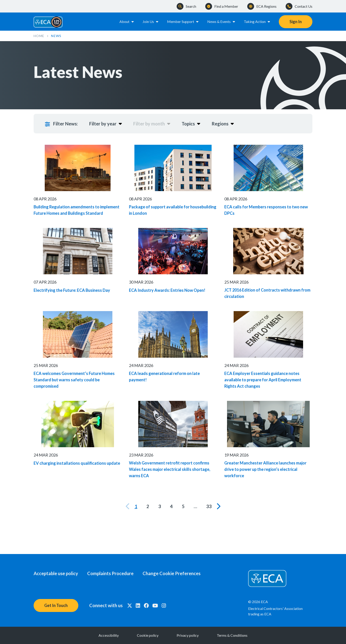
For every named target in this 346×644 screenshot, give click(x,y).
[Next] (218, 506)
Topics (191, 124)
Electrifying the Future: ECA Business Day (72, 290)
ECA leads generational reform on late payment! (164, 377)
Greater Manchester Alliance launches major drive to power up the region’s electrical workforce (265, 469)
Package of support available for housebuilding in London (173, 210)
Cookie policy (148, 635)
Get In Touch (56, 605)
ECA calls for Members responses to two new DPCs (266, 210)
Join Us (151, 21)
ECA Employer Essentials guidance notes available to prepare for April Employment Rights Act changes (263, 380)
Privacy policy (188, 635)
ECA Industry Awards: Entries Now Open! (167, 290)
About (127, 21)
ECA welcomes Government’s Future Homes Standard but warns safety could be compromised (74, 380)
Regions (223, 124)
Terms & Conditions (232, 635)
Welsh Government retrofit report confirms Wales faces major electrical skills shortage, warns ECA (170, 469)
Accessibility (109, 635)
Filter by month (152, 124)
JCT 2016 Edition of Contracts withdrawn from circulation (267, 293)
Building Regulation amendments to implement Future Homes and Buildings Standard (77, 210)
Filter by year (106, 124)
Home (39, 36)
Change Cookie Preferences (172, 573)
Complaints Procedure (110, 573)
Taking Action (257, 21)
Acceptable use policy (56, 573)
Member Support (183, 21)
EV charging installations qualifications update (77, 463)
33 (209, 506)
